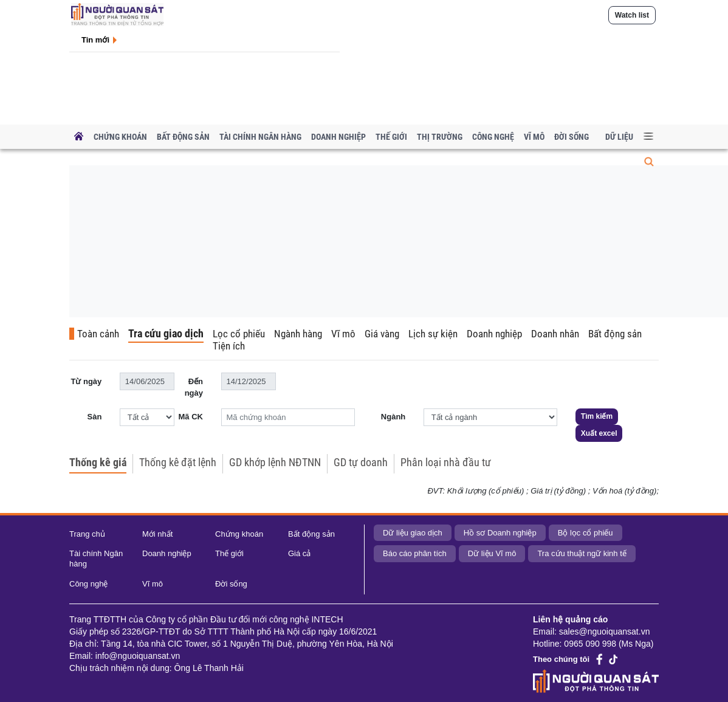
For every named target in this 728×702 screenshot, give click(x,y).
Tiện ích (229, 346)
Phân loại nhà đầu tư (446, 462)
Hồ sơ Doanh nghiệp (500, 533)
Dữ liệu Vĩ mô (492, 553)
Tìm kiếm (597, 416)
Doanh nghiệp (338, 137)
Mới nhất (157, 534)
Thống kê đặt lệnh (178, 462)
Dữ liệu (619, 137)
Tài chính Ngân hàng (260, 137)
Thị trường (440, 137)
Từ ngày (86, 381)
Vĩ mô (534, 137)
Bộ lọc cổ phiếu (585, 533)
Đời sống (572, 137)
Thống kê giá (98, 462)
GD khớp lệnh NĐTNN (275, 462)
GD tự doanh (361, 462)
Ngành (393, 417)
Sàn (94, 417)
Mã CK (191, 417)
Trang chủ (87, 534)
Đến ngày (194, 387)
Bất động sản (183, 137)
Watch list (632, 15)
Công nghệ (493, 137)
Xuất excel (599, 433)
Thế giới (391, 137)
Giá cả (299, 553)
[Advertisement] (393, 258)
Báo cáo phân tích (415, 553)
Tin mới (95, 40)
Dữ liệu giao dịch (413, 533)
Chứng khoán (120, 137)
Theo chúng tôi (561, 659)
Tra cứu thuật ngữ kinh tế (582, 553)
